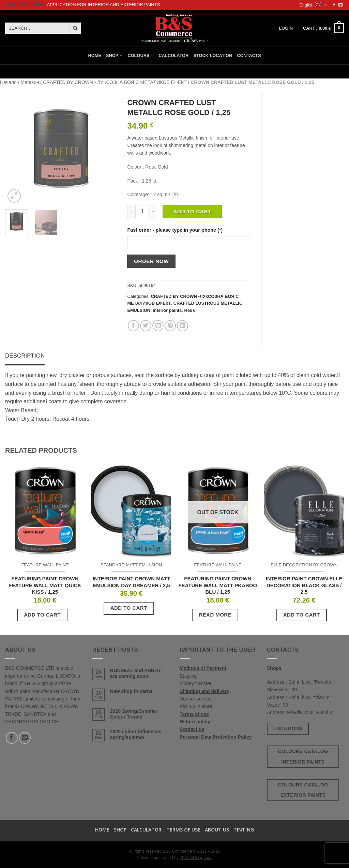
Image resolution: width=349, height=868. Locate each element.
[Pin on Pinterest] (170, 326)
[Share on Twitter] (146, 326)
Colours (141, 55)
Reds (190, 310)
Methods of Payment (203, 668)
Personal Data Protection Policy (216, 737)
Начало (8, 82)
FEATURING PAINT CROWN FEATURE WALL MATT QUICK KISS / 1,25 (45, 585)
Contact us (192, 729)
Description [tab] (25, 356)
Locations (288, 728)
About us (217, 830)
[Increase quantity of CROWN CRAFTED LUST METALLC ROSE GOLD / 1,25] (153, 212)
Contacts (249, 55)
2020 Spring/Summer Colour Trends (134, 714)
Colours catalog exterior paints (303, 790)
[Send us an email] (340, 5)
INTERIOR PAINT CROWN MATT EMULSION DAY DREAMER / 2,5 (131, 582)
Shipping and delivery (204, 691)
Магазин (30, 82)
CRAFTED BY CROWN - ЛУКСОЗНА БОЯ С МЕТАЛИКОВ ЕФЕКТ (115, 82)
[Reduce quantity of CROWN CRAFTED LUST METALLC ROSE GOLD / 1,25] (131, 212)
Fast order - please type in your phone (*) (175, 230)
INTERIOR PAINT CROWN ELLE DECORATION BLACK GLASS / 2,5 (304, 585)
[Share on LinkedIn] (183, 326)
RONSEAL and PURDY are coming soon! (136, 673)
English (313, 5)
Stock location (213, 55)
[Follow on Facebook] (334, 5)
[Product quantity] (142, 212)
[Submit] (75, 28)
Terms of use (194, 714)
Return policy (195, 722)
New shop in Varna (131, 691)
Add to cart (192, 211)
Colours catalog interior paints (303, 757)
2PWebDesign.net (196, 858)
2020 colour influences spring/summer (136, 734)
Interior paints (167, 310)
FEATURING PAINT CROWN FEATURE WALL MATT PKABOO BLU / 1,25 (218, 585)
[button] (323, 28)
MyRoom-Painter (26, 5)
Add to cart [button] (42, 615)
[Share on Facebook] (133, 326)
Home (95, 55)
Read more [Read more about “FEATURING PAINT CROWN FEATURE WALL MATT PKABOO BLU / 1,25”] (215, 615)
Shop (114, 55)
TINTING (244, 830)
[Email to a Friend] (158, 326)
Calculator (174, 55)
